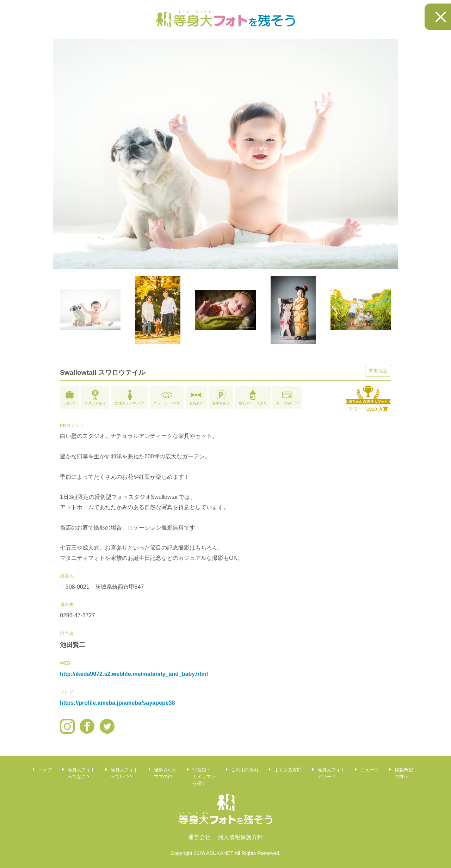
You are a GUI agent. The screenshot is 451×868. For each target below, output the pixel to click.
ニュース (370, 770)
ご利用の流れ (245, 770)
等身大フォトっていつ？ (124, 773)
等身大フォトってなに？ (81, 773)
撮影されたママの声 (165, 773)
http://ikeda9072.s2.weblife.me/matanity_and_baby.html (134, 674)
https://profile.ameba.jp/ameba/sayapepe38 (117, 703)
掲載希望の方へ (404, 773)
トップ (45, 770)
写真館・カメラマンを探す (204, 777)
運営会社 (199, 837)
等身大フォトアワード (331, 773)
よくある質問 (288, 770)
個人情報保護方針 (240, 837)
